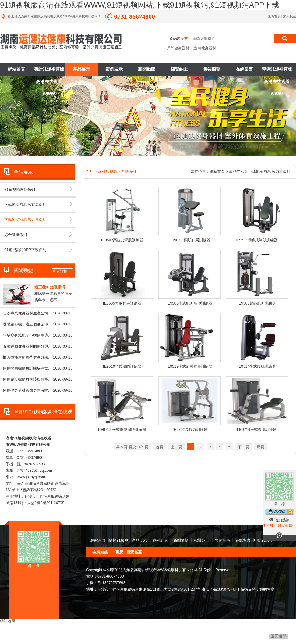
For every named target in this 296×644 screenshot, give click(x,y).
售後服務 (212, 69)
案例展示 (114, 69)
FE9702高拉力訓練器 (189, 430)
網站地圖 (8, 621)
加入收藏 (290, 16)
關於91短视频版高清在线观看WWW (49, 71)
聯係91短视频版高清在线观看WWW (277, 71)
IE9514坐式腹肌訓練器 (257, 366)
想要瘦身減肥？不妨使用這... (27, 335)
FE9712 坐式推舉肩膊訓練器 (122, 430)
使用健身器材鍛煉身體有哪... (27, 390)
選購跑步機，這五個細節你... (27, 324)
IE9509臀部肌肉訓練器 (257, 303)
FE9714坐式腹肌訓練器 (257, 430)
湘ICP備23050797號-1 (221, 589)
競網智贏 (134, 552)
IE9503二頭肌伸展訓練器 (189, 240)
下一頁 (244, 447)
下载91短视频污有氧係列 (38, 204)
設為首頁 (275, 16)
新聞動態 (147, 69)
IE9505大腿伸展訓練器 (122, 303)
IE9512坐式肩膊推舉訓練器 (189, 366)
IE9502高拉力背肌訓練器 (122, 240)
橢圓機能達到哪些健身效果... (27, 357)
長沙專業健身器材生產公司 (26, 313)
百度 (119, 552)
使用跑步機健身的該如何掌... (27, 379)
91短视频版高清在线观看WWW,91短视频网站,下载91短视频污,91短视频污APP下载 (140, 5)
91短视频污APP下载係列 (38, 249)
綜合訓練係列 (38, 234)
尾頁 (260, 447)
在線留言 (244, 69)
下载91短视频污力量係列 (38, 219)
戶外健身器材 (178, 48)
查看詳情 (63, 271)
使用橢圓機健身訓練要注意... (27, 368)
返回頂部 (279, 636)
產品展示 (82, 69)
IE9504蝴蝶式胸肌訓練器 (257, 240)
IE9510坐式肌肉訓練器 (122, 366)
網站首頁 (16, 69)
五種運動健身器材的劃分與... (27, 346)
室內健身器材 (205, 48)
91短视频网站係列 (38, 189)
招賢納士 (179, 69)
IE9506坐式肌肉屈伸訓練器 (189, 303)
